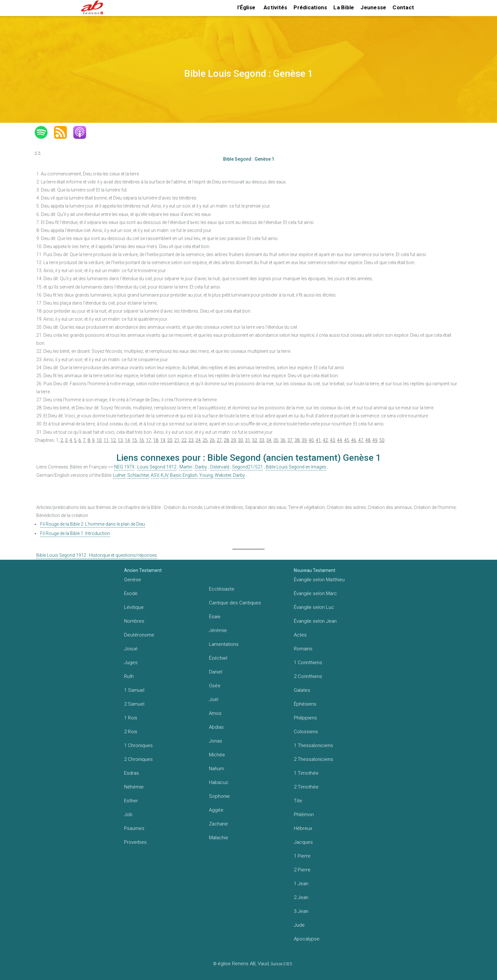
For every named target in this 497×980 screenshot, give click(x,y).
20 (170, 440)
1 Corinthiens (308, 663)
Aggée (216, 810)
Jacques (303, 842)
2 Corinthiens (308, 676)
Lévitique (134, 607)
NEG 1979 (124, 467)
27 (219, 440)
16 (141, 440)
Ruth (129, 676)
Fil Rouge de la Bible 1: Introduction (75, 533)
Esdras (131, 773)
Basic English (184, 475)
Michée (217, 755)
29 (233, 440)
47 (361, 440)
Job (128, 815)
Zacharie (218, 824)
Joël (214, 699)
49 (375, 440)
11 (106, 440)
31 (248, 440)
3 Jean (301, 911)
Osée (215, 686)
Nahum (217, 769)
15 (134, 440)
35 (276, 440)
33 (262, 440)
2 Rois (131, 732)
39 (304, 440)
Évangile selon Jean (315, 621)
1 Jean (301, 884)
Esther (131, 801)
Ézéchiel (218, 658)
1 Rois (131, 718)
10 (99, 440)
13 (120, 440)
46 (354, 440)
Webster (223, 475)
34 (269, 440)
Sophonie (219, 796)
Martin (186, 467)
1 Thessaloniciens (313, 745)
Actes (300, 635)
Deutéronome (139, 635)
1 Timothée (306, 773)
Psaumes (134, 828)
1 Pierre (302, 856)
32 (255, 440)
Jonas (216, 741)
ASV (155, 475)
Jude (299, 925)
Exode (131, 593)
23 (191, 440)
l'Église (246, 7)
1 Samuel (134, 690)
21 (177, 440)
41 (318, 440)
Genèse (133, 580)
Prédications (310, 7)
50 (382, 440)
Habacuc (219, 782)
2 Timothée (306, 787)
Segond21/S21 (248, 467)
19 (163, 440)
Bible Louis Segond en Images (296, 467)
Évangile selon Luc (314, 607)
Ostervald (220, 467)
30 (240, 440)
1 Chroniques (138, 745)
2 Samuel (134, 704)
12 (113, 440)
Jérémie (218, 630)
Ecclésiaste (222, 589)
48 (368, 440)
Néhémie (134, 787)
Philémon (304, 815)
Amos (215, 713)
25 (205, 440)
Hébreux (303, 828)
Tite (298, 801)
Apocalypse (307, 939)
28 (226, 440)
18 (156, 440)
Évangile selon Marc (315, 593)
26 (212, 440)
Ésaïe (215, 617)
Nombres (134, 621)
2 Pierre (302, 870)
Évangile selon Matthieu (319, 580)
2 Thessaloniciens (313, 759)
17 (149, 440)
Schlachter (138, 475)
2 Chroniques (138, 759)
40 (311, 440)
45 (347, 440)
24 (198, 440)
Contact (403, 7)
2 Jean (301, 897)
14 (127, 440)
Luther (119, 475)
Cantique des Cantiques (235, 603)
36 (283, 440)
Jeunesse (373, 7)
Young (206, 475)
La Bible (344, 7)
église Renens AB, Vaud (243, 964)
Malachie (219, 838)
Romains (303, 649)
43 (332, 440)
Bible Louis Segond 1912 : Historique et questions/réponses (97, 555)
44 (339, 440)
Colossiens (306, 732)
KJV (164, 475)
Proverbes (135, 842)
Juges (131, 663)
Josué (131, 649)
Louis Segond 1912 (157, 467)
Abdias (216, 727)
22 (184, 440)
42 (325, 440)
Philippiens (305, 718)
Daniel (216, 672)
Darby (201, 467)
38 (297, 440)
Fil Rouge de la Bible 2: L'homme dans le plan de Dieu (93, 524)
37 (290, 440)
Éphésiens (305, 704)
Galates (302, 690)
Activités (275, 7)
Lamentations (224, 644)
